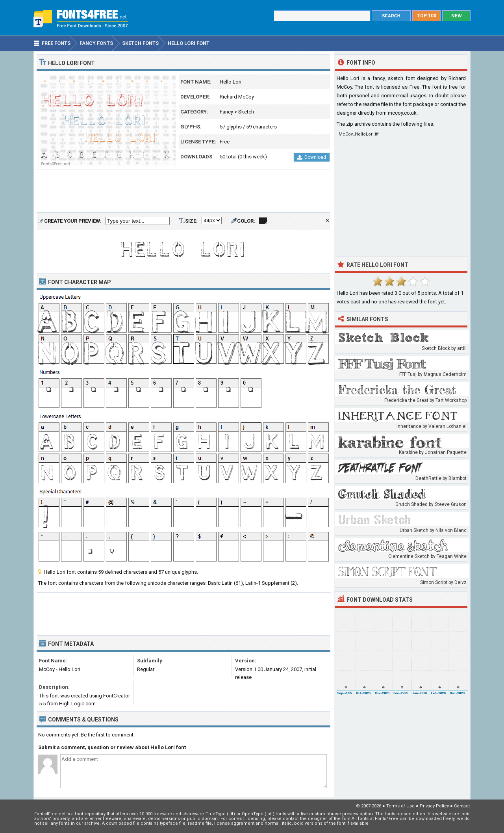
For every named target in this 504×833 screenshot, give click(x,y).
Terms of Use (400, 806)
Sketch (246, 112)
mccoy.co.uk (402, 113)
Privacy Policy (434, 806)
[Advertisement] (183, 191)
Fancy (226, 112)
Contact (462, 806)
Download (312, 157)
